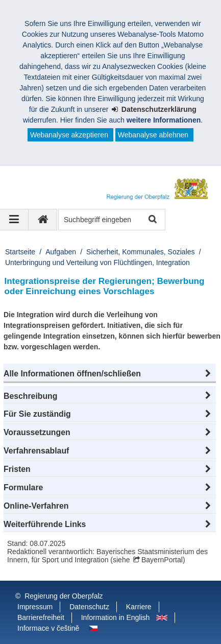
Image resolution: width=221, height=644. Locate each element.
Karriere (139, 607)
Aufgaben (61, 252)
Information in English (116, 617)
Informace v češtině (48, 628)
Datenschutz (89, 607)
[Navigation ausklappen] (14, 220)
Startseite (20, 252)
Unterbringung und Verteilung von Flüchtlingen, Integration (97, 263)
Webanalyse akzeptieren (69, 135)
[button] (110, 374)
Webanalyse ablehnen (153, 135)
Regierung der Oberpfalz (64, 596)
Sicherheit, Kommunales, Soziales (140, 252)
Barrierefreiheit (41, 617)
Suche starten (152, 220)
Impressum (35, 607)
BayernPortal (162, 560)
